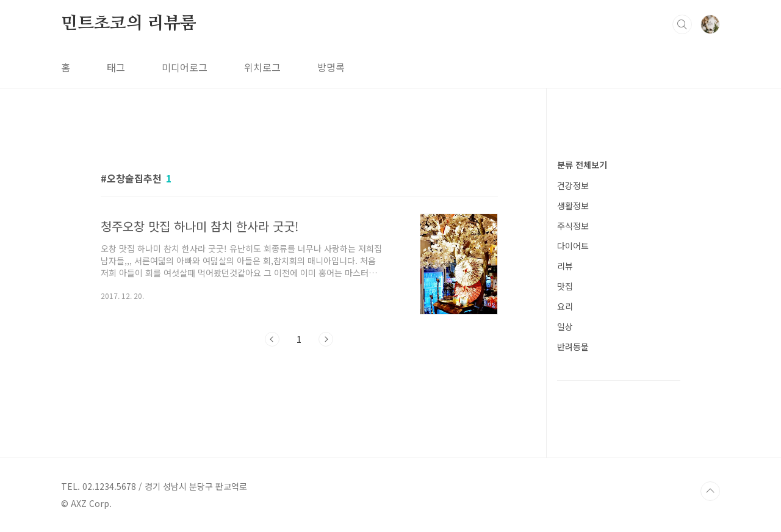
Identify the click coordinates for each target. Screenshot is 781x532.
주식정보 (573, 226)
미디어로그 (185, 67)
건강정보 (573, 185)
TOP (710, 491)
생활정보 (573, 206)
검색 (682, 24)
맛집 (565, 286)
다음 (326, 339)
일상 (565, 326)
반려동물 (573, 347)
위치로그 (262, 67)
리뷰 (565, 266)
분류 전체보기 (582, 165)
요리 (565, 306)
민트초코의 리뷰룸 (129, 24)
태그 (116, 67)
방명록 (331, 67)
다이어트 (573, 246)
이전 (272, 339)
